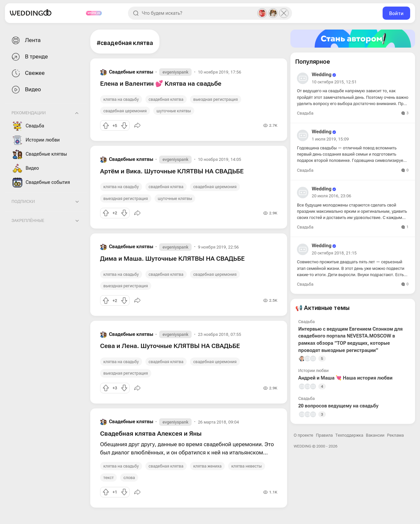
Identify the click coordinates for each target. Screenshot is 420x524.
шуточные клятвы (174, 111)
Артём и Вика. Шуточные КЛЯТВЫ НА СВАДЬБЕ (172, 171)
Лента (25, 41)
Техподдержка (349, 435)
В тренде (29, 57)
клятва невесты (246, 466)
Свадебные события (41, 183)
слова (129, 478)
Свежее (27, 73)
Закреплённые (28, 220)
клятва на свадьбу (121, 99)
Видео (26, 90)
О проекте (304, 435)
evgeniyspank (175, 72)
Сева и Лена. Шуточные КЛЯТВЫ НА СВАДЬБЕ (170, 346)
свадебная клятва (166, 99)
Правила (324, 435)
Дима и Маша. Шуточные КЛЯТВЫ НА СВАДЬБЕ (172, 259)
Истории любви (36, 140)
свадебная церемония (125, 111)
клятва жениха (207, 466)
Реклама (396, 435)
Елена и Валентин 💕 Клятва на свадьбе (161, 84)
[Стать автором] (353, 39)
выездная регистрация (216, 99)
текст (108, 478)
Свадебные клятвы (40, 154)
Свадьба (28, 126)
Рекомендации (29, 113)
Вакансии (375, 435)
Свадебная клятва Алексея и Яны (151, 434)
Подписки (23, 201)
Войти (396, 13)
